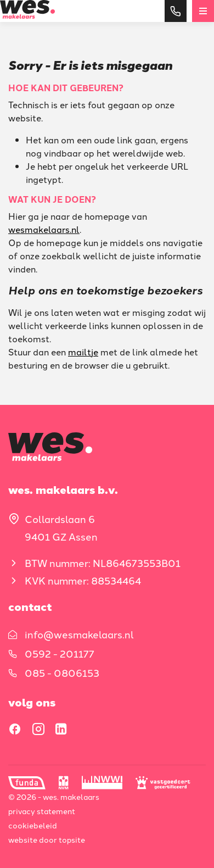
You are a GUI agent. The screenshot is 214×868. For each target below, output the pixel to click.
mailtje (83, 352)
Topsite (72, 839)
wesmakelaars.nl (44, 229)
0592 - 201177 (60, 653)
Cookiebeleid (33, 825)
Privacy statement (42, 811)
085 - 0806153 (62, 672)
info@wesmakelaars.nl (79, 634)
